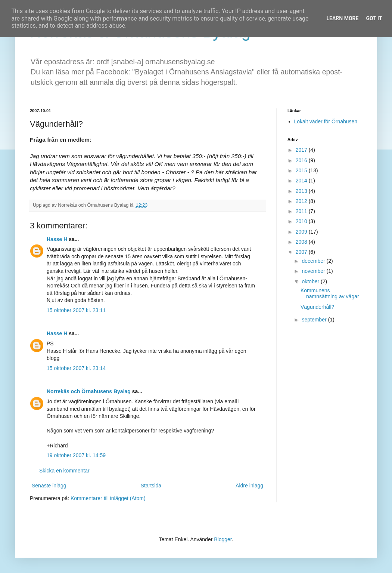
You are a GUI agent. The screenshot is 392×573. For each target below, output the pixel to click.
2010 (302, 221)
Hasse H (57, 239)
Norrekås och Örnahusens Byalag (89, 391)
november (314, 271)
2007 (302, 252)
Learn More (342, 18)
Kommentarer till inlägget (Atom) (108, 498)
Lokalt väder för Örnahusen (326, 121)
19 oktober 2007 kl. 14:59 (76, 455)
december (314, 261)
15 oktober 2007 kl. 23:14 (76, 368)
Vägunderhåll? (317, 307)
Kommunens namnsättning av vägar (330, 294)
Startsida (151, 486)
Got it (374, 18)
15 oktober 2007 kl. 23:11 (76, 310)
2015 (302, 170)
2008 (302, 242)
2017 (302, 150)
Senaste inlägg (49, 486)
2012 (302, 201)
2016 (302, 160)
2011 (302, 211)
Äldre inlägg (249, 486)
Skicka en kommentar (64, 471)
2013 (302, 191)
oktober (311, 281)
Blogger (223, 539)
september (315, 320)
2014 (302, 181)
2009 (302, 232)
